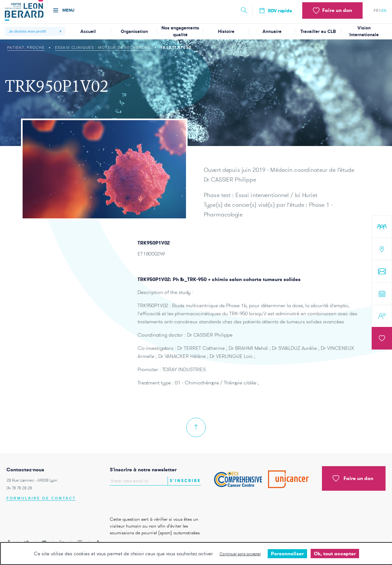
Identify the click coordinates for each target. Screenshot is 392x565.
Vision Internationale (364, 31)
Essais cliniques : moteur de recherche (103, 47)
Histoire (226, 31)
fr (376, 10)
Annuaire (272, 31)
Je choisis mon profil (27, 31)
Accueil (88, 31)
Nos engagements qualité (180, 31)
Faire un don (353, 478)
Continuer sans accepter (240, 554)
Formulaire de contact (41, 498)
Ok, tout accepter (335, 554)
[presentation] (148, 499)
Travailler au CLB (318, 31)
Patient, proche (26, 47)
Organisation (134, 31)
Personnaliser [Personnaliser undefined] (287, 554)
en (384, 10)
